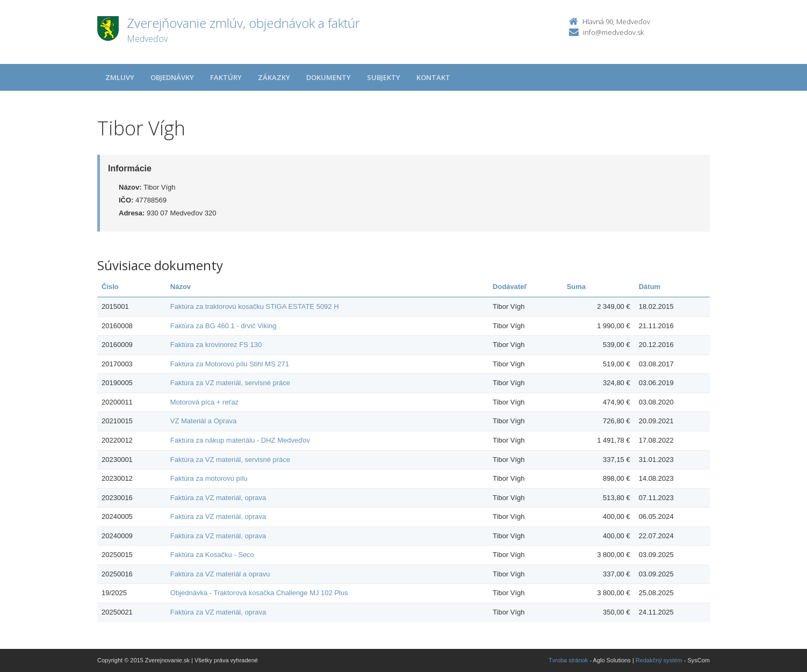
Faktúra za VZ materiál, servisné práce (230, 383)
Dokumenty (329, 77)
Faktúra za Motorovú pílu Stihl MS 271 (230, 364)
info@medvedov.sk (613, 32)
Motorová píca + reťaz (204, 402)
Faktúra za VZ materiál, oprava (218, 498)
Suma (576, 287)
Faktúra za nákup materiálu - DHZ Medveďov (240, 440)
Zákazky (274, 77)
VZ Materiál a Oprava (204, 421)
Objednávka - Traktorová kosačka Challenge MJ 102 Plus (259, 593)
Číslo (110, 287)
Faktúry (226, 77)
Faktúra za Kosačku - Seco (212, 555)
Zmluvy (120, 77)
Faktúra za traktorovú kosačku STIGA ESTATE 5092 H (255, 306)
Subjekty (384, 77)
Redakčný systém (659, 660)
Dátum (650, 287)
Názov (181, 287)
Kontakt (433, 77)
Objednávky (172, 77)
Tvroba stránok (568, 660)
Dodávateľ (510, 287)
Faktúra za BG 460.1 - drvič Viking (224, 326)
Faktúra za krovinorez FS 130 (216, 345)
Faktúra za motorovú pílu (209, 478)
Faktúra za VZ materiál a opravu (220, 574)
